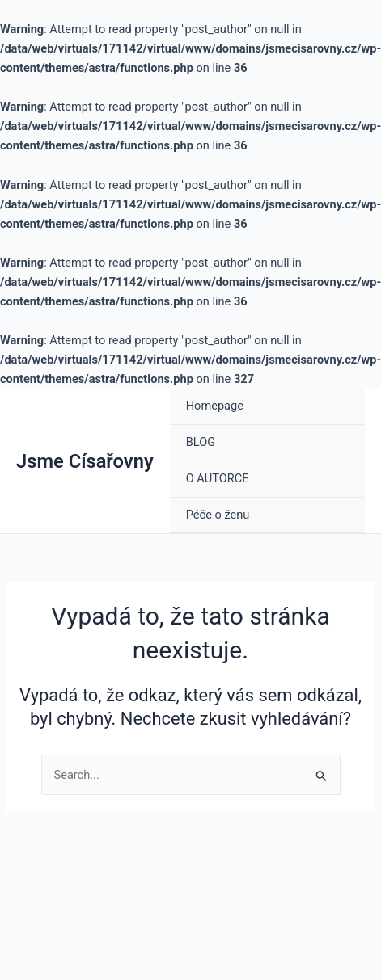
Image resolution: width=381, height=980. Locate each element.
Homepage (215, 406)
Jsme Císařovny (85, 461)
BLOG (201, 442)
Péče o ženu (218, 515)
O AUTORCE (218, 478)
